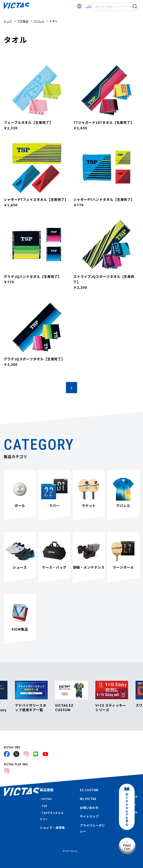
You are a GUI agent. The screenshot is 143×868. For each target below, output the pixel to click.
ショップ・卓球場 (52, 828)
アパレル (39, 21)
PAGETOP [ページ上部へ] (127, 847)
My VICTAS (88, 799)
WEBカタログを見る (127, 810)
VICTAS (47, 799)
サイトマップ (89, 816)
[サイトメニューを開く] (88, 7)
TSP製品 (23, 21)
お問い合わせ (89, 808)
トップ (8, 21)
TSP (44, 806)
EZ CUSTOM (89, 790)
